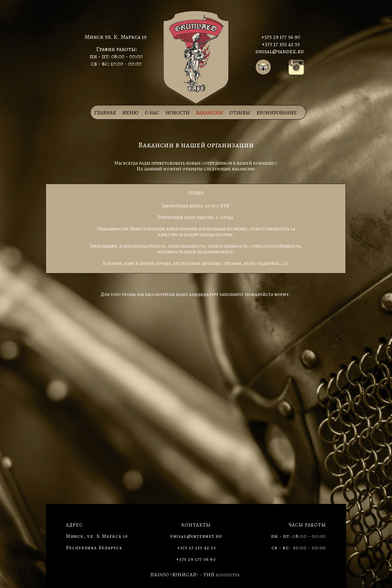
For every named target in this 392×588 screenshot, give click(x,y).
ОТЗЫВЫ (240, 113)
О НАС (152, 113)
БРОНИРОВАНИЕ (277, 113)
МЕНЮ (130, 113)
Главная (105, 113)
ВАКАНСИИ (209, 113)
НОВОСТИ (178, 113)
